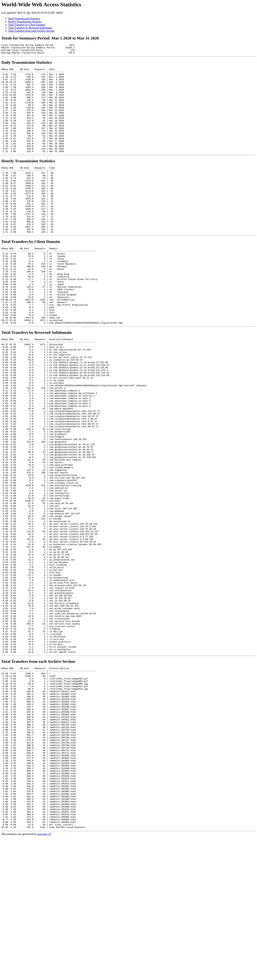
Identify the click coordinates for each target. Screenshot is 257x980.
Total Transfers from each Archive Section (31, 31)
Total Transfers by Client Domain (27, 25)
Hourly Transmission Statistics (25, 22)
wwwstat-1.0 (44, 977)
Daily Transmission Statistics (24, 19)
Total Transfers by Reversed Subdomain (30, 28)
